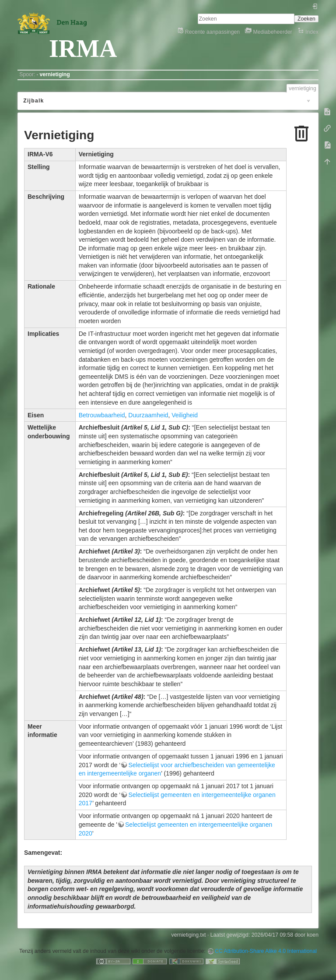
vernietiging (54, 74)
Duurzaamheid (148, 415)
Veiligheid (185, 415)
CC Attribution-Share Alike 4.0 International (266, 951)
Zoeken (306, 19)
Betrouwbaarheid (102, 415)
